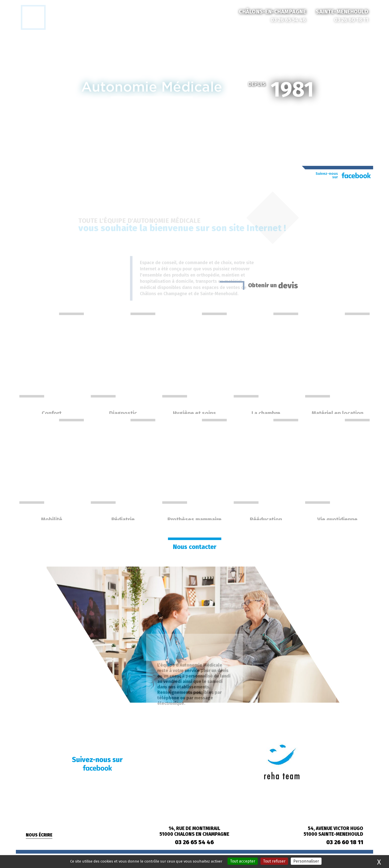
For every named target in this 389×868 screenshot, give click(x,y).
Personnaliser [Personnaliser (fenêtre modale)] (306, 861)
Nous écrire (39, 835)
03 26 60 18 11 (351, 20)
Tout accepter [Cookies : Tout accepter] (243, 861)
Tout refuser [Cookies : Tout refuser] (274, 861)
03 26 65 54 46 (288, 20)
